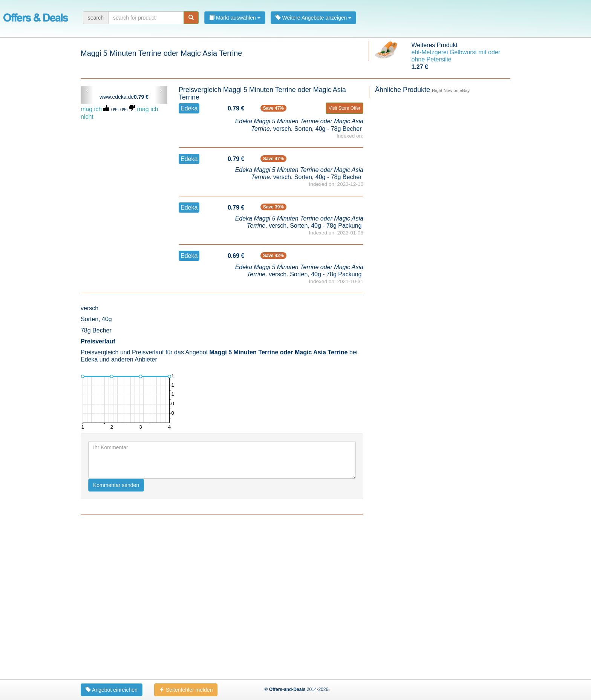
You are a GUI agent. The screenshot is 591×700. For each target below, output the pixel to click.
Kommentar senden (116, 633)
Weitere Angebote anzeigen (314, 18)
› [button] (161, 90)
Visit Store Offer (344, 108)
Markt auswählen (235, 18)
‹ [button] (87, 90)
